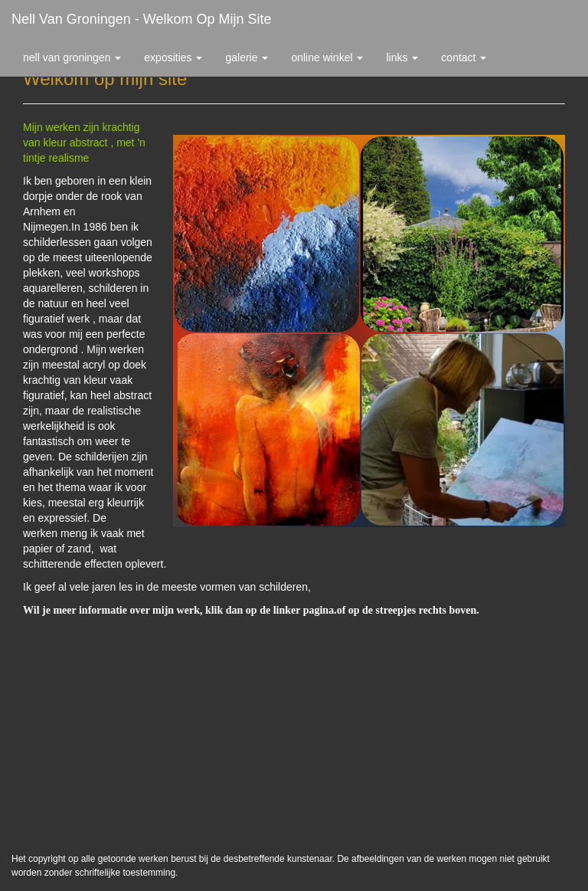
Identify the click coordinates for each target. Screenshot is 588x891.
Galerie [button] (247, 57)
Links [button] (402, 57)
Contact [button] (464, 57)
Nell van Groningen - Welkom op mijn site (141, 19)
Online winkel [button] (327, 57)
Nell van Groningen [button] (72, 57)
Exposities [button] (173, 57)
